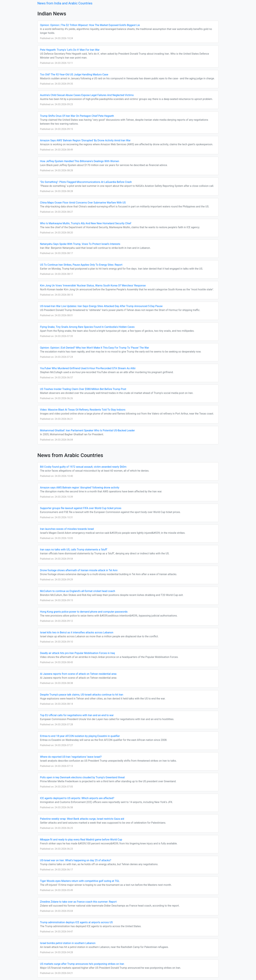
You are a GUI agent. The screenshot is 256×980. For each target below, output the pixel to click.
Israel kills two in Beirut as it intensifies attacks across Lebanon (77, 632)
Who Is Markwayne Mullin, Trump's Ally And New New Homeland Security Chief (86, 223)
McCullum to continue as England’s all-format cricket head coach (78, 591)
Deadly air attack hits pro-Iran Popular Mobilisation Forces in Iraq (77, 653)
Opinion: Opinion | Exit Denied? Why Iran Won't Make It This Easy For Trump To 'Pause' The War (95, 348)
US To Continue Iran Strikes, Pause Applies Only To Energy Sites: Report (81, 265)
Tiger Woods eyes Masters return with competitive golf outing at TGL (80, 881)
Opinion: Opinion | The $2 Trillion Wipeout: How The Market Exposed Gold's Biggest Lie (90, 25)
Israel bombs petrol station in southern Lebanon (68, 943)
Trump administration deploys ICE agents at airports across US (76, 922)
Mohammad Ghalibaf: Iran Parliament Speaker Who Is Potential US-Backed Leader (87, 430)
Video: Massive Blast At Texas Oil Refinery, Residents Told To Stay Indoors (83, 410)
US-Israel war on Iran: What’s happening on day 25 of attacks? (76, 860)
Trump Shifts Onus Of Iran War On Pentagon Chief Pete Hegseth (77, 116)
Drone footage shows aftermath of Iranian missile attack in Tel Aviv (79, 570)
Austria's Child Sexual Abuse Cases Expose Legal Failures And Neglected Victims (87, 95)
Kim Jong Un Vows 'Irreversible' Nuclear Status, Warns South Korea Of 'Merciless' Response (93, 286)
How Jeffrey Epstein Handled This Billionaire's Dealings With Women (80, 161)
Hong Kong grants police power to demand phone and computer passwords (84, 612)
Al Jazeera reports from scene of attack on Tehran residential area (78, 674)
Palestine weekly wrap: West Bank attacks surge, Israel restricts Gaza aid (82, 819)
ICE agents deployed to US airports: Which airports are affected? (77, 798)
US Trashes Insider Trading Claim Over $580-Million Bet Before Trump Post (83, 389)
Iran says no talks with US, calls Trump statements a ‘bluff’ (74, 550)
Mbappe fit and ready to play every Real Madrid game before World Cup (81, 840)
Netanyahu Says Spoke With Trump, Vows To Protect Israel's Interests (80, 244)
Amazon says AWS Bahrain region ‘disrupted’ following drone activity (80, 488)
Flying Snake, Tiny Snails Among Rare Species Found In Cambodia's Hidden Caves (87, 327)
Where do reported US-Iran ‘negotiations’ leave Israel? (71, 757)
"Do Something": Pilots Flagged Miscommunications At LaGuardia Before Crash (86, 182)
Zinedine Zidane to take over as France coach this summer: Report (78, 902)
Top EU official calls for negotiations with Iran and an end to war (77, 715)
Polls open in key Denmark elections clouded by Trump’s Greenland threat (82, 777)
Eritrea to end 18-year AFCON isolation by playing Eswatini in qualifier (80, 736)
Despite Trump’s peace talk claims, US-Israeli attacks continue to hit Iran (82, 695)
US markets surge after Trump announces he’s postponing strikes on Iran (82, 964)
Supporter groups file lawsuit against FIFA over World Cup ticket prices (81, 508)
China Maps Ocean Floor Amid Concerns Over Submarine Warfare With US (83, 203)
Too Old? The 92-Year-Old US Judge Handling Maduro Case (74, 75)
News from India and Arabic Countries (65, 3)
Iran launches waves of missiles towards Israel (67, 529)
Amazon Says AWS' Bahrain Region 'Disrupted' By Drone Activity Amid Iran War (85, 140)
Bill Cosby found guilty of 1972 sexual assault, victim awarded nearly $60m (83, 467)
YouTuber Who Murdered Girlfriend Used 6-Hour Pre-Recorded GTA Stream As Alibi (88, 368)
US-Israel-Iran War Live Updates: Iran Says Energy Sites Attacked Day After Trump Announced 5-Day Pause (101, 306)
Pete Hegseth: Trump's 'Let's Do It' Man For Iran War (70, 50)
